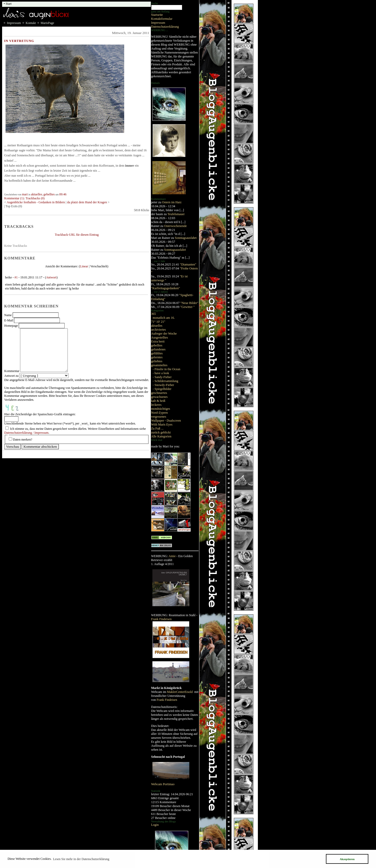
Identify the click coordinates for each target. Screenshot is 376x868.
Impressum (158, 23)
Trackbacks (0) (35, 198)
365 (153, 314)
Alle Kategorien (161, 436)
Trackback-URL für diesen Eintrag (77, 235)
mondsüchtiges (161, 409)
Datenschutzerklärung (165, 27)
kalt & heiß (158, 401)
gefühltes (157, 353)
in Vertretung (19, 41)
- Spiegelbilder (162, 389)
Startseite (157, 15)
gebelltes (157, 345)
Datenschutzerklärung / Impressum (26, 433)
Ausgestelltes (160, 337)
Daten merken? (23, 440)
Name (8, 315)
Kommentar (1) (14, 198)
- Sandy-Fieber (162, 377)
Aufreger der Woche (164, 334)
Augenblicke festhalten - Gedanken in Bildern (36, 202)
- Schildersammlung (165, 381)
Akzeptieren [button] (347, 859)
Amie (172, 556)
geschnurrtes (159, 393)
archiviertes (158, 330)
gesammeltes (159, 365)
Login (155, 825)
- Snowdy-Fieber (163, 385)
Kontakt (31, 23)
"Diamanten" (188, 264)
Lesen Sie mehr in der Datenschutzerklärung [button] (81, 859)
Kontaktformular (162, 19)
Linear (84, 266)
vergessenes (159, 417)
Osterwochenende (175, 226)
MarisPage (47, 23)
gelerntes (157, 357)
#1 (16, 277)
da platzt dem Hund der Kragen (87, 202)
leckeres (156, 405)
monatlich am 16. (164, 318)
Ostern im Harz (172, 202)
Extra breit (158, 341)
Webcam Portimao (163, 784)
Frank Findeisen (161, 619)
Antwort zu (11, 376)
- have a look (161, 373)
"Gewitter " (187, 307)
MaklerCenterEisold (180, 692)
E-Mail (9, 320)
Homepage (11, 326)
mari (25, 194)
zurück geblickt (161, 432)
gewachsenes (159, 397)
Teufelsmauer (176, 214)
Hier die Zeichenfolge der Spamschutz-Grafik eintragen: (40, 414)
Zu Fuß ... (157, 428)
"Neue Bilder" (189, 303)
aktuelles (157, 326)
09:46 (63, 194)
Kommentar (12, 371)
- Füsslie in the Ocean (167, 369)
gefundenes (158, 349)
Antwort (51, 277)
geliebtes (157, 361)
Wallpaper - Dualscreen (166, 421)
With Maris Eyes (162, 425)
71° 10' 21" (158, 322)
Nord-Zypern (159, 413)
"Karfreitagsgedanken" (166, 288)
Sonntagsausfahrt (186, 238)
